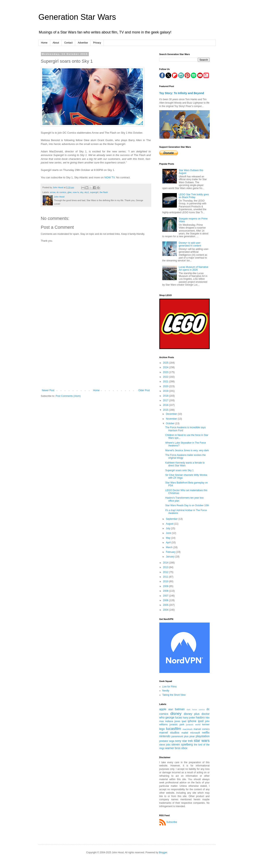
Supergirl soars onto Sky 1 (179, 470)
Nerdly (166, 691)
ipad (184, 721)
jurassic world (193, 725)
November (172, 419)
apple (163, 709)
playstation (203, 736)
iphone (192, 721)
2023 (166, 372)
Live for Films (170, 687)
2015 (166, 410)
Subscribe (172, 822)
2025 (166, 363)
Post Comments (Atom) (68, 396)
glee (69, 192)
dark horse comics (196, 709)
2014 (166, 563)
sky (82, 192)
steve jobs (165, 745)
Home (44, 43)
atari (171, 709)
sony (178, 741)
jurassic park (177, 725)
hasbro (200, 717)
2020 (166, 386)
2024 (166, 367)
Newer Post (48, 390)
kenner (206, 725)
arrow (53, 192)
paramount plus (180, 736)
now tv (76, 192)
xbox (184, 748)
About (56, 43)
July (168, 528)
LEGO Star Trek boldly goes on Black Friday (194, 196)
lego (162, 729)
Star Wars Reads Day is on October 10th (187, 505)
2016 (166, 405)
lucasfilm (174, 729)
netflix (206, 733)
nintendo (165, 736)
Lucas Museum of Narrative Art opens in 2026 (193, 268)
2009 (166, 586)
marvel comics (202, 729)
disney (176, 714)
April (168, 543)
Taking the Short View (174, 695)
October (170, 423)
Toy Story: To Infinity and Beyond (182, 93)
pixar (192, 736)
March (170, 547)
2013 (166, 567)
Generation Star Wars (77, 17)
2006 (166, 600)
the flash (104, 192)
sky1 (87, 192)
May (168, 538)
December (172, 414)
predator (164, 741)
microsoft (195, 733)
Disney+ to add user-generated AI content (190, 244)
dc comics (61, 192)
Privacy (97, 43)
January (170, 557)
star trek (188, 741)
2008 (166, 591)
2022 (166, 377)
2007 (166, 596)
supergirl (94, 192)
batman (180, 709)
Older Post (144, 390)
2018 (166, 396)
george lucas (174, 717)
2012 (166, 572)
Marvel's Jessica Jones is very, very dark (187, 450)
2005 (166, 605)
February (171, 552)
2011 (166, 577)
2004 (166, 610)
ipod (201, 721)
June (169, 533)
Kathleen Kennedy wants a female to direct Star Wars (185, 464)
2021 (166, 382)
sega (172, 741)
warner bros (173, 748)
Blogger (163, 852)
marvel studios (169, 733)
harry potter (189, 718)
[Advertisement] (96, 359)
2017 (166, 400)
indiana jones (173, 721)
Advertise (83, 43)
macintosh (188, 729)
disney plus (192, 714)
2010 (166, 581)
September (172, 519)
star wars (202, 741)
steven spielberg (182, 744)
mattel (185, 733)
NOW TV (109, 177)
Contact (68, 43)
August (170, 524)
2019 (166, 391)
